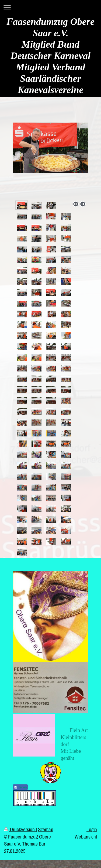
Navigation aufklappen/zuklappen (50, 7)
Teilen (20, 787)
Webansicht (86, 837)
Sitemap (46, 829)
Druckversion (20, 829)
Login (92, 829)
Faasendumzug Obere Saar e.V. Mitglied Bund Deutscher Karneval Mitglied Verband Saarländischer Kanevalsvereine (50, 56)
